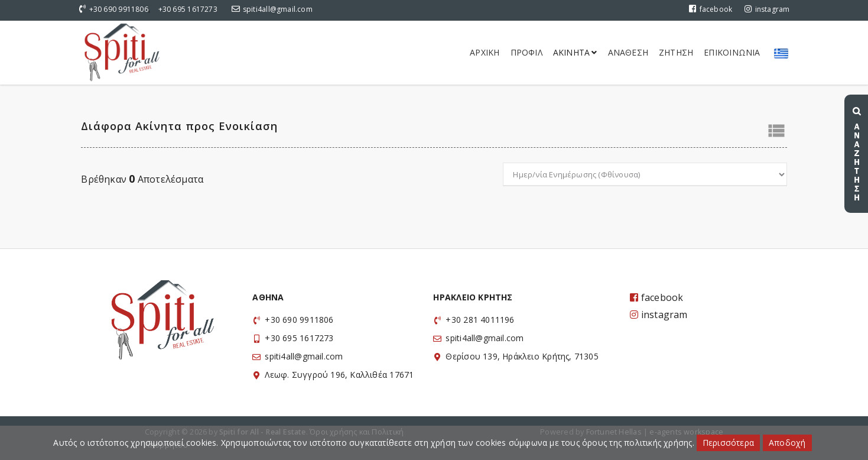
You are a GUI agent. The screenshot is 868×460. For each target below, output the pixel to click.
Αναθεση (628, 52)
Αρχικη (485, 52)
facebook (711, 9)
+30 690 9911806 (119, 9)
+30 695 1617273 (188, 9)
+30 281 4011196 (480, 320)
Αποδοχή (787, 443)
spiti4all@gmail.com (278, 9)
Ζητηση (676, 52)
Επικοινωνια (732, 52)
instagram (767, 9)
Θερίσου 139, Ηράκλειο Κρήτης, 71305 (522, 356)
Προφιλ (526, 52)
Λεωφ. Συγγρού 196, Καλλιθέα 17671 (339, 375)
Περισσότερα (728, 443)
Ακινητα (575, 52)
